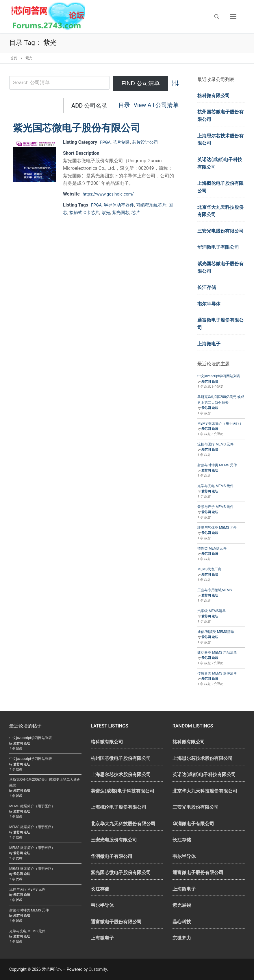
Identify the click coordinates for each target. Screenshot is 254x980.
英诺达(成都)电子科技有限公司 (220, 163)
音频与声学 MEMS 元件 (215, 507)
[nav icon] (233, 17)
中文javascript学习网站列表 (219, 376)
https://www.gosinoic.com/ (111, 194)
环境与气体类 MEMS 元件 (217, 528)
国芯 (68, 212)
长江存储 (207, 287)
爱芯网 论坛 (210, 382)
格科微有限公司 (214, 96)
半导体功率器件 (121, 205)
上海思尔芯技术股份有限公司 (220, 140)
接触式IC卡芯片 (90, 212)
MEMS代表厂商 (209, 569)
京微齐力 (182, 938)
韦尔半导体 (209, 304)
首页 (14, 58)
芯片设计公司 (148, 142)
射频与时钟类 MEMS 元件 (217, 465)
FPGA (106, 142)
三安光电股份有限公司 (220, 231)
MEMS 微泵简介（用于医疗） (220, 423)
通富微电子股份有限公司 (220, 324)
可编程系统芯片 (155, 205)
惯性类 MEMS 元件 (212, 548)
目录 (69, 106)
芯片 (145, 212)
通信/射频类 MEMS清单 (216, 632)
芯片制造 (123, 142)
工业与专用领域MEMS (215, 590)
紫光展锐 (182, 905)
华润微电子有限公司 (218, 247)
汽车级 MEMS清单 (212, 611)
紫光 (113, 212)
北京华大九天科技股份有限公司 (220, 211)
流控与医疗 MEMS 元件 (215, 444)
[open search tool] (217, 17)
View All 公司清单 (101, 106)
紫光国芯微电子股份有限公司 (77, 128)
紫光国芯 (129, 212)
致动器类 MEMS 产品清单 (217, 653)
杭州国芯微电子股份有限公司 (220, 116)
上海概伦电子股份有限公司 (220, 187)
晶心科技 (182, 922)
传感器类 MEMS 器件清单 (217, 673)
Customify (98, 969)
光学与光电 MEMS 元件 (215, 486)
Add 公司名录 (153, 106)
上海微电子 (209, 344)
